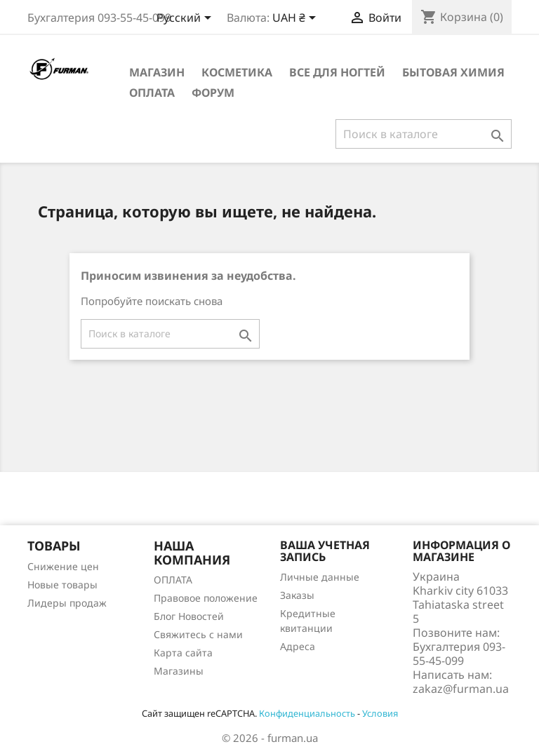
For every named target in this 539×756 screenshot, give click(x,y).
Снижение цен (63, 566)
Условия (380, 713)
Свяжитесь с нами (198, 634)
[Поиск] (424, 134)
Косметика (237, 72)
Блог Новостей (189, 616)
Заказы (297, 595)
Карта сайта (183, 653)
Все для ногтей (337, 72)
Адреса (298, 646)
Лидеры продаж (67, 603)
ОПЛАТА (152, 93)
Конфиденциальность (307, 713)
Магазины (179, 671)
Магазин (157, 72)
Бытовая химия (453, 72)
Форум (213, 93)
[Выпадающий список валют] (297, 19)
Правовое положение (206, 598)
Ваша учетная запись (325, 551)
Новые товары (62, 585)
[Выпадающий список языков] (186, 19)
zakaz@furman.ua (461, 689)
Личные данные (320, 577)
